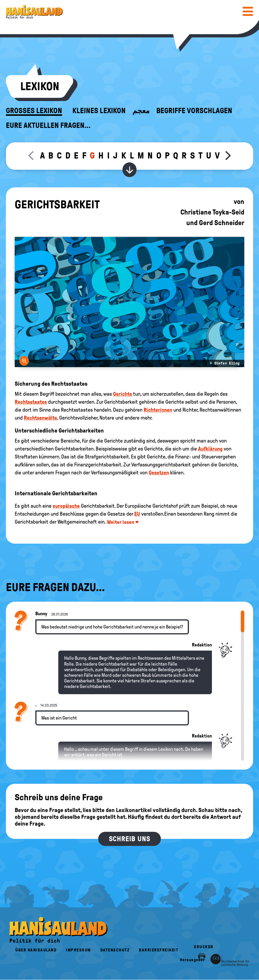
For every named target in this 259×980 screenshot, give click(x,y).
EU (137, 514)
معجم (141, 111)
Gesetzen (159, 473)
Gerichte (123, 394)
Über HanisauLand (36, 950)
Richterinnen (158, 410)
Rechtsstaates (31, 402)
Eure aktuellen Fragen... (48, 126)
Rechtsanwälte (40, 418)
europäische (66, 506)
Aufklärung (210, 449)
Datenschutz (115, 950)
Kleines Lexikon (99, 111)
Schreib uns (130, 839)
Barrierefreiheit (159, 950)
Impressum (78, 950)
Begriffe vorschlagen (194, 111)
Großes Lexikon (34, 111)
